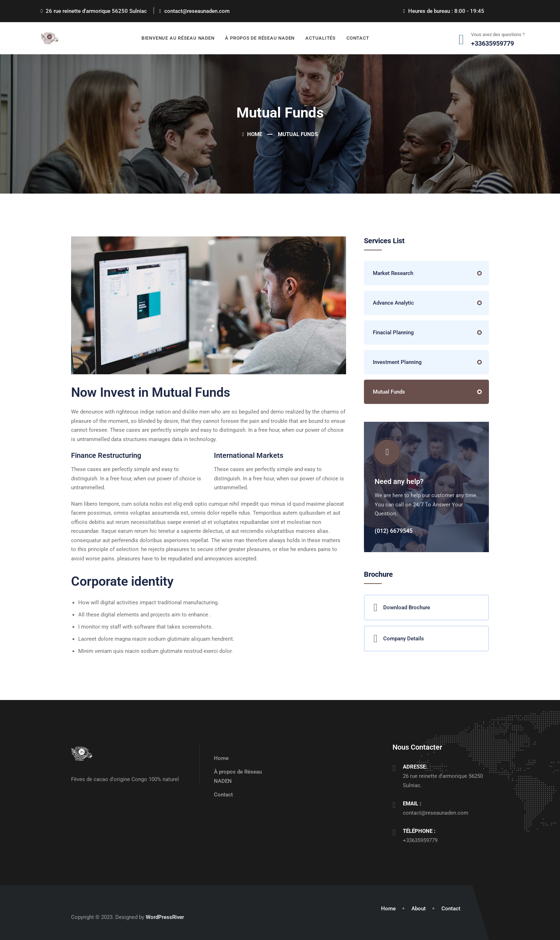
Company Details (399, 639)
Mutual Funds (389, 392)
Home (252, 134)
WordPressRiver (165, 917)
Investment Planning (397, 362)
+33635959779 (420, 840)
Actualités (321, 38)
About (419, 909)
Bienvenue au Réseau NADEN (178, 38)
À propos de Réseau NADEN (260, 38)
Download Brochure (402, 607)
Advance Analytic (393, 303)
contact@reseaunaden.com (436, 813)
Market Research (393, 273)
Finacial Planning (393, 332)
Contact (358, 38)
